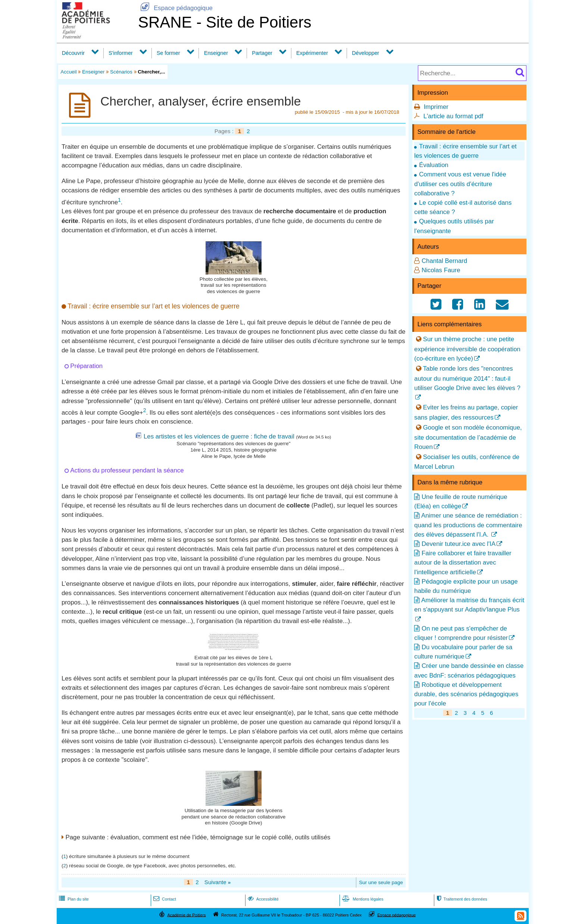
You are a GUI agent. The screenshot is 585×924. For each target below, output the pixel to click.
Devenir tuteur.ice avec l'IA (459, 544)
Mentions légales (362, 899)
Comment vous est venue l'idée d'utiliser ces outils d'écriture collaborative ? (460, 184)
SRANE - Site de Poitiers (225, 22)
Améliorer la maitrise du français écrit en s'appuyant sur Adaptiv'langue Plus (469, 605)
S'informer (121, 53)
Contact (164, 899)
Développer (365, 53)
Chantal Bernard (444, 261)
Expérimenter (312, 53)
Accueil (68, 72)
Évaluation (434, 165)
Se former (168, 53)
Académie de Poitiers (186, 915)
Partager (262, 53)
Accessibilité (262, 899)
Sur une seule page (381, 882)
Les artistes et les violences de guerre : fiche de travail (219, 436)
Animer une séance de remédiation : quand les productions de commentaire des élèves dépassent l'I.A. (468, 525)
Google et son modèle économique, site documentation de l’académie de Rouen (468, 437)
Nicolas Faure (441, 270)
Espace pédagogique (175, 8)
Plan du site (73, 899)
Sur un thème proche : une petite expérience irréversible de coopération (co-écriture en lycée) (467, 349)
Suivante (218, 882)
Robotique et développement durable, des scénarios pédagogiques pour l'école (466, 694)
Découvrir (73, 53)
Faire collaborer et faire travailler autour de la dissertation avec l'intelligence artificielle (463, 562)
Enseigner (216, 53)
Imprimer (436, 107)
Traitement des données (461, 899)
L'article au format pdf (453, 116)
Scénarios (121, 72)
